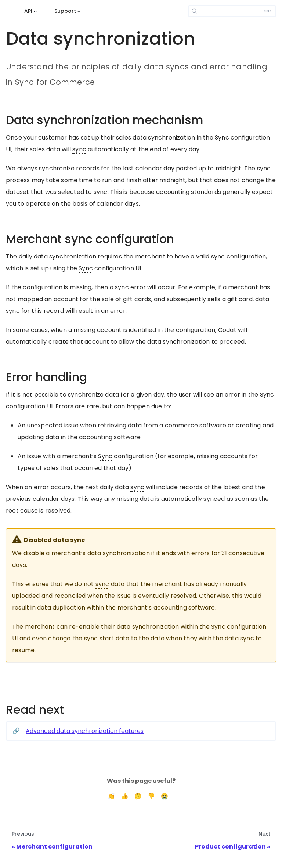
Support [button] (65, 11)
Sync (222, 138)
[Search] (232, 11)
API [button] (28, 11)
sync (79, 149)
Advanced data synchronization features (85, 731)
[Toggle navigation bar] (11, 11)
